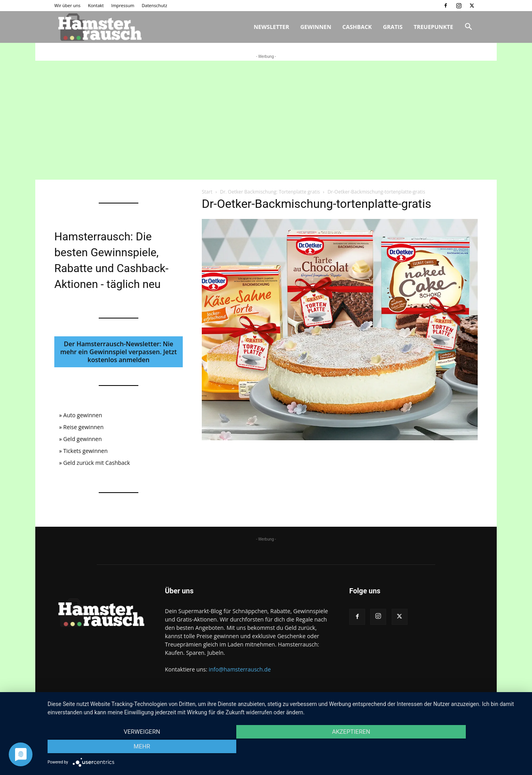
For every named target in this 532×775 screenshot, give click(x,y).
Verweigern (119, 748)
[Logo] (99, 27)
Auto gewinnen (83, 415)
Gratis (393, 27)
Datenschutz (155, 5)
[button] (468, 28)
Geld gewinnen (83, 439)
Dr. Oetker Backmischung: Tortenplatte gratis (270, 192)
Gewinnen (316, 27)
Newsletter (272, 27)
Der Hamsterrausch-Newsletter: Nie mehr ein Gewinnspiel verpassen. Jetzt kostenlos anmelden (119, 352)
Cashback (357, 27)
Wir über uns (67, 5)
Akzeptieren (286, 748)
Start (207, 192)
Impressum (123, 5)
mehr (453, 748)
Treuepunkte (433, 27)
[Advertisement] (266, 120)
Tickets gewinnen (86, 451)
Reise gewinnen (84, 427)
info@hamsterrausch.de (240, 669)
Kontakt (96, 5)
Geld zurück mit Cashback (97, 463)
